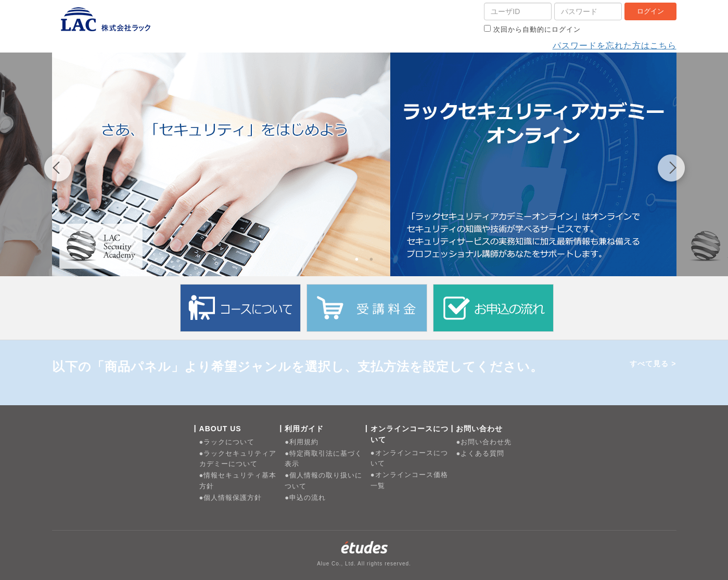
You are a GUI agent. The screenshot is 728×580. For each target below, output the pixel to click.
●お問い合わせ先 (484, 442)
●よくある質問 (480, 453)
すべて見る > (653, 364)
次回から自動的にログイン (532, 29)
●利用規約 (302, 442)
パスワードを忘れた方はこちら (615, 46)
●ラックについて (227, 442)
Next (672, 170)
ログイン (650, 11)
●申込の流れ (305, 498)
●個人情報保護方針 (231, 498)
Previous (58, 170)
